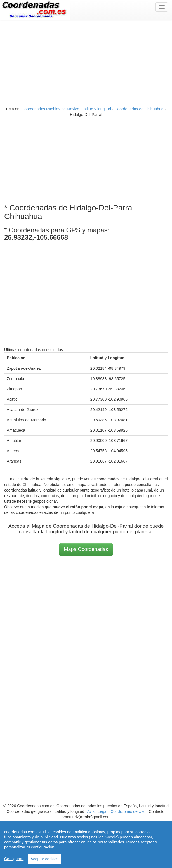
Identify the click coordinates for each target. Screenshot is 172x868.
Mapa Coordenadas (86, 549)
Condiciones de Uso (128, 811)
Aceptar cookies (44, 859)
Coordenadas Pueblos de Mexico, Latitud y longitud (66, 109)
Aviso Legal (97, 811)
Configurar (14, 859)
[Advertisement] (86, 64)
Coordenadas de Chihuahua (139, 109)
